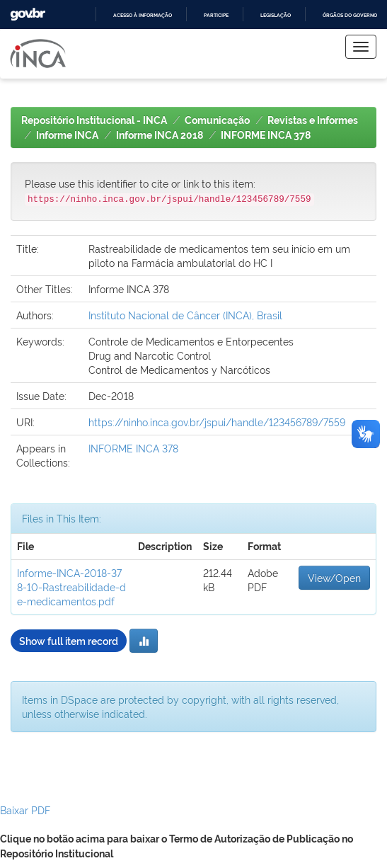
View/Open (334, 577)
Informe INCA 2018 (160, 135)
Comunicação (217, 120)
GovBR (28, 15)
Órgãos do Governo (350, 15)
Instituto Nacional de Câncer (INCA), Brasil (185, 315)
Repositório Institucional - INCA (94, 120)
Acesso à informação (143, 15)
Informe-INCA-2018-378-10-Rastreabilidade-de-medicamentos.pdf (71, 587)
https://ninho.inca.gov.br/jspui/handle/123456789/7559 (217, 422)
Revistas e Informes (313, 120)
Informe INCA (67, 135)
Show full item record (69, 640)
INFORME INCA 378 (266, 135)
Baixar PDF (25, 810)
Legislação (276, 15)
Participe (216, 15)
